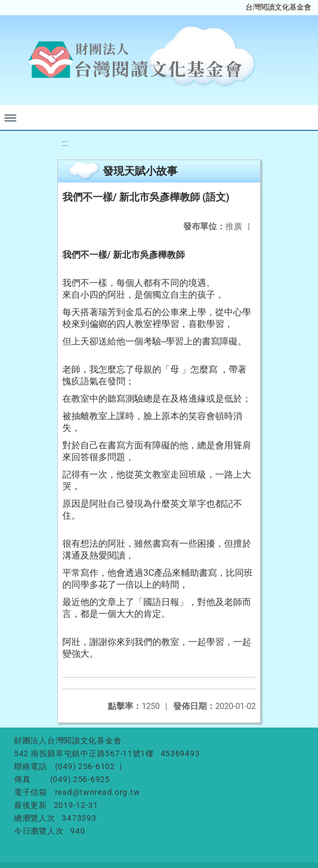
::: (65, 143)
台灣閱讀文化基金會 (278, 7)
